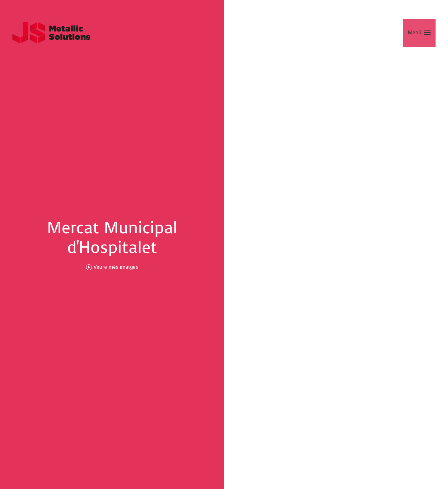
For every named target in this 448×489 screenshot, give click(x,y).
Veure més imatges (112, 267)
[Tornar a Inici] (51, 33)
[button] (419, 33)
